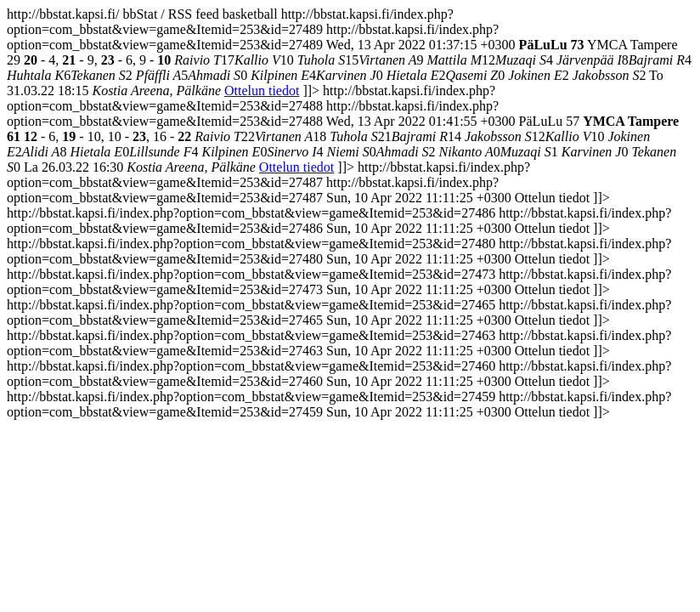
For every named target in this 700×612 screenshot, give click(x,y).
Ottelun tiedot (262, 91)
